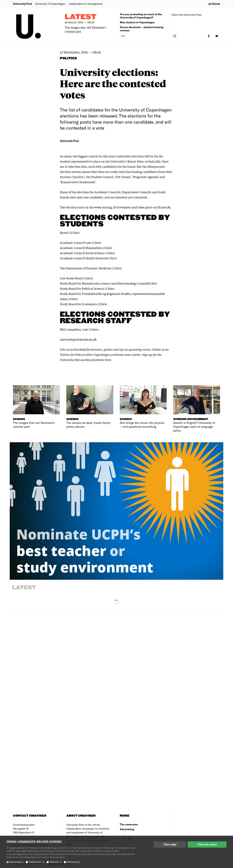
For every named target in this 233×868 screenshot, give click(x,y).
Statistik (56, 862)
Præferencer (37, 862)
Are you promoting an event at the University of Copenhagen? (141, 16)
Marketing (74, 862)
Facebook (80, 349)
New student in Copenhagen (137, 22)
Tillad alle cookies (207, 844)
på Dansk (214, 4)
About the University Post (187, 15)
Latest (81, 17)
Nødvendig (17, 862)
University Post (22, 4)
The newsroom (129, 824)
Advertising (127, 829)
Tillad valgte (170, 844)
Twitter (65, 355)
